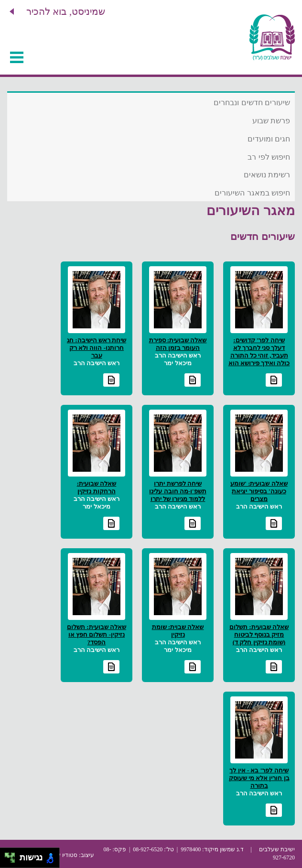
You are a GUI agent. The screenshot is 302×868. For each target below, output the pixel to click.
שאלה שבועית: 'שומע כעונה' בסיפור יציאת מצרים (259, 491)
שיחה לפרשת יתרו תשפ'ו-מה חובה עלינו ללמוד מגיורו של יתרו (178, 491)
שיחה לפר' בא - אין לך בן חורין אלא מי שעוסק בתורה (259, 778)
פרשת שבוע (271, 121)
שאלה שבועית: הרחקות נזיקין (97, 487)
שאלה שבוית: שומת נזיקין (178, 631)
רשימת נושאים (267, 175)
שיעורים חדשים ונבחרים (252, 103)
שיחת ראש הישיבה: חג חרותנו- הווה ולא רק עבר (97, 348)
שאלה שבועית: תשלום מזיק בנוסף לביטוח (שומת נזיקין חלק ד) (259, 635)
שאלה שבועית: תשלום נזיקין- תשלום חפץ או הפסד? (97, 635)
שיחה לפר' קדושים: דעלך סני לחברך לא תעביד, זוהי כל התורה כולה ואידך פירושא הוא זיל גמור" (259, 355)
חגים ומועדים (269, 139)
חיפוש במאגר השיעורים (252, 193)
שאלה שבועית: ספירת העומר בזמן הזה (178, 344)
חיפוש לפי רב (269, 157)
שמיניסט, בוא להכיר (66, 11)
